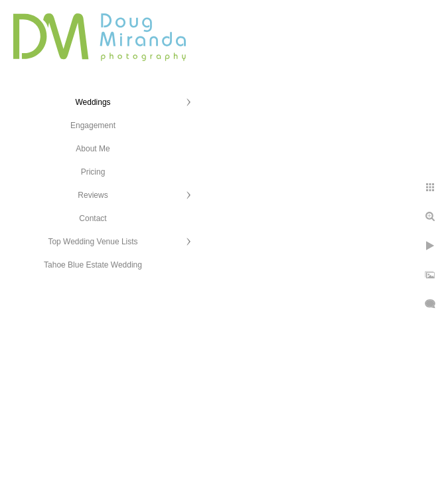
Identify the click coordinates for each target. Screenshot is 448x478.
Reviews (93, 195)
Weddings (93, 102)
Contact (93, 218)
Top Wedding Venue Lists (93, 242)
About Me (93, 149)
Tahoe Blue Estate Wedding (93, 265)
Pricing (93, 172)
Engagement (93, 125)
